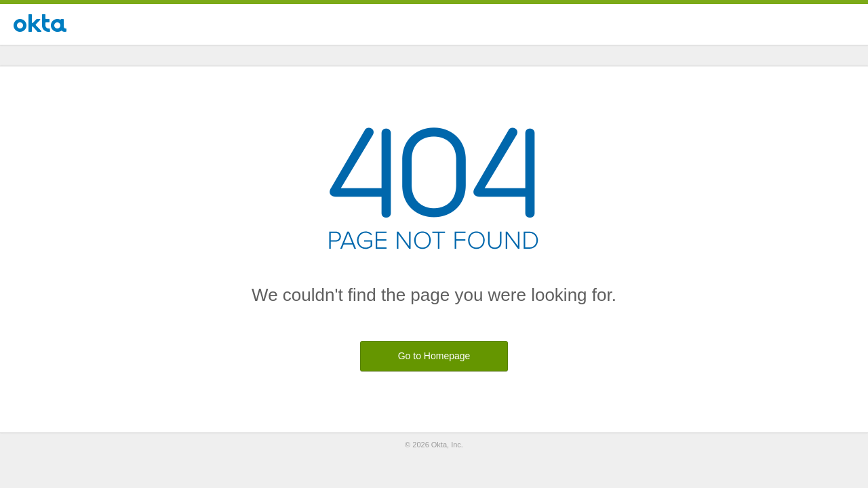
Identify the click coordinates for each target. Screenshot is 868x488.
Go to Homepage (434, 356)
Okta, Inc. (447, 445)
